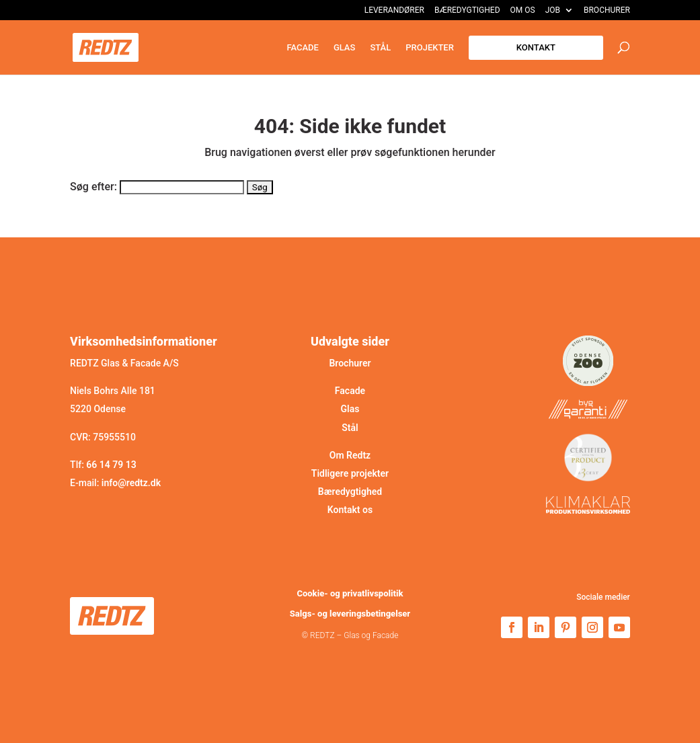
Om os (523, 10)
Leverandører (394, 10)
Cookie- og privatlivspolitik (350, 593)
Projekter (430, 48)
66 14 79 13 (111, 465)
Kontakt (536, 47)
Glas (345, 48)
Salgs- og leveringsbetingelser (350, 614)
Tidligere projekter (350, 473)
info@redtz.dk (131, 483)
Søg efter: (93, 187)
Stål (380, 48)
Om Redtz (350, 455)
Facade (303, 48)
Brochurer (607, 10)
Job (553, 10)
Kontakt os (350, 510)
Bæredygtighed (467, 10)
